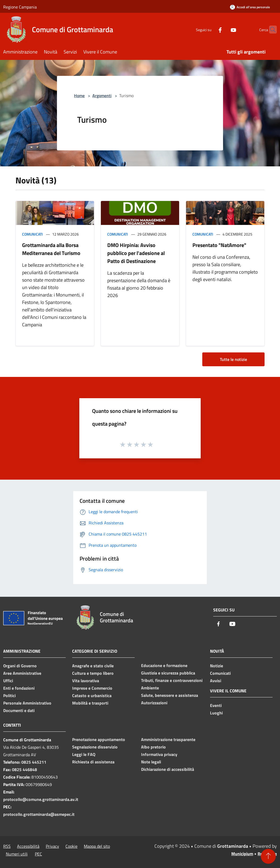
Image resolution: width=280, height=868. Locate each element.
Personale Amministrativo (27, 703)
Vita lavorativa (86, 681)
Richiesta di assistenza (93, 762)
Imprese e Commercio (92, 688)
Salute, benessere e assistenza (170, 695)
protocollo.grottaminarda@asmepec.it (39, 814)
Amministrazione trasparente (168, 739)
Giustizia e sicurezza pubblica (168, 673)
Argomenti (102, 96)
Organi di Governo (20, 666)
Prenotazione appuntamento (99, 739)
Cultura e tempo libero (93, 673)
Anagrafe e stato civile (93, 666)
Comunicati (32, 234)
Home (79, 96)
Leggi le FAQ (84, 754)
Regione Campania (20, 7)
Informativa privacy (159, 754)
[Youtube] (223, 29)
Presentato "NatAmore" (219, 245)
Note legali (151, 762)
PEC (38, 854)
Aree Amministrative (22, 673)
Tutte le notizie (233, 359)
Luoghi (216, 713)
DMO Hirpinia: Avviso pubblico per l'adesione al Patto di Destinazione (136, 253)
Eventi (216, 705)
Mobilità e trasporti (90, 703)
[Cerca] (270, 30)
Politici (9, 696)
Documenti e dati (19, 710)
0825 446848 (24, 770)
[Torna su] (268, 856)
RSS (7, 846)
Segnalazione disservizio (95, 747)
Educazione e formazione (164, 665)
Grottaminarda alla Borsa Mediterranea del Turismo (51, 249)
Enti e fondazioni (19, 688)
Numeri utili (17, 854)
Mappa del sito (97, 846)
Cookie (71, 846)
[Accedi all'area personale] (250, 7)
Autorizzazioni (154, 703)
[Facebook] (210, 29)
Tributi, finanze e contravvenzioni (172, 680)
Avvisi (216, 681)
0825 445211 (34, 762)
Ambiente (150, 688)
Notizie (217, 666)
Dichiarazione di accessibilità (168, 769)
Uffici (8, 681)
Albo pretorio (153, 747)
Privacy (52, 846)
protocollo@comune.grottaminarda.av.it (41, 799)
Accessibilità (28, 846)
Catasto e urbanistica (92, 696)
